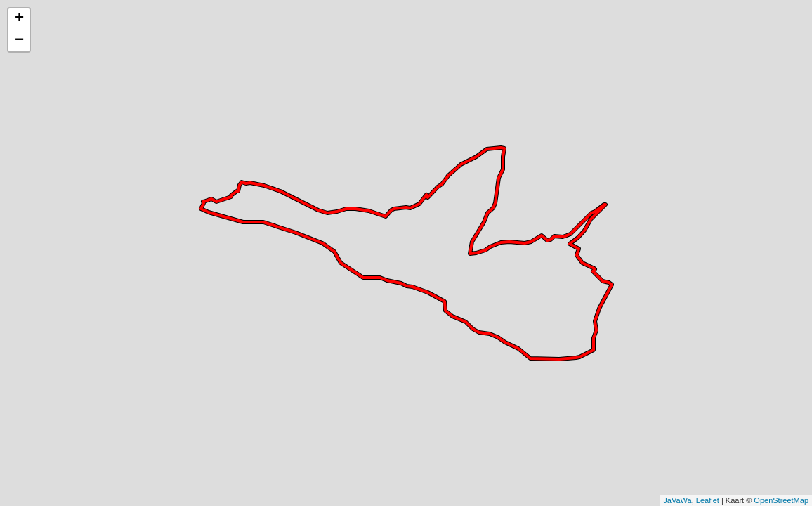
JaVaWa (677, 500)
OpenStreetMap (781, 500)
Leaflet (708, 500)
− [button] (19, 41)
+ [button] (19, 19)
